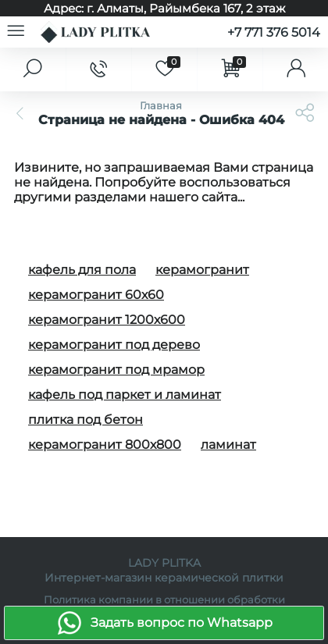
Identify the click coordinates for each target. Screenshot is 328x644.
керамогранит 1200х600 (107, 320)
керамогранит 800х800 (105, 445)
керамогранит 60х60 (96, 295)
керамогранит (202, 270)
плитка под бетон (86, 420)
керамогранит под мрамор (116, 370)
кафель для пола (82, 270)
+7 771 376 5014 (274, 32)
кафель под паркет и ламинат (125, 395)
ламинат (228, 445)
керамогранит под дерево (114, 345)
